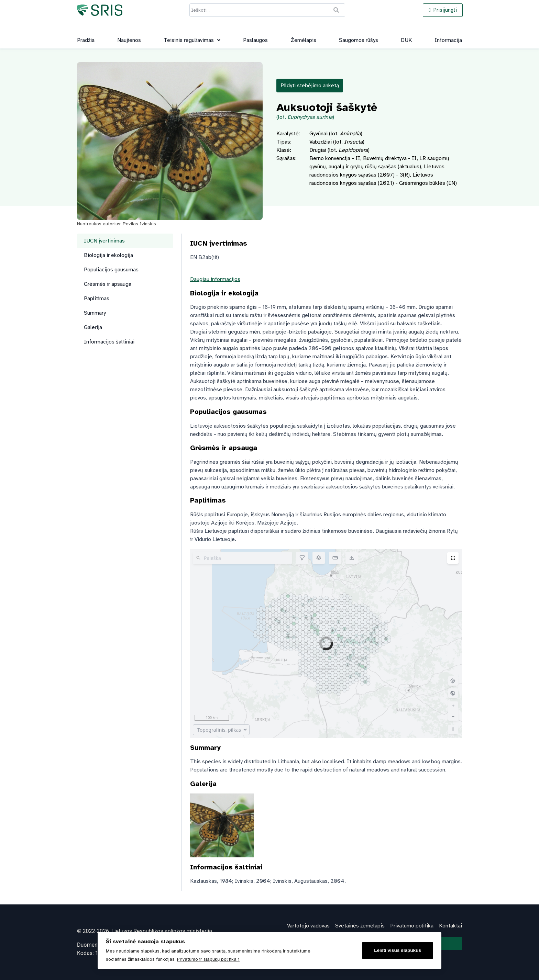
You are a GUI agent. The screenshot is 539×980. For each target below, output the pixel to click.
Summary (95, 313)
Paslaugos (255, 40)
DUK (406, 40)
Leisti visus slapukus (398, 950)
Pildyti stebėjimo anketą (310, 86)
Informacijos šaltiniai (109, 342)
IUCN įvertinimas (104, 241)
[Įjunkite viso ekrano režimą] (453, 558)
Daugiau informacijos (215, 279)
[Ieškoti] (337, 10)
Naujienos (129, 40)
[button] (192, 40)
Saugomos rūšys (359, 40)
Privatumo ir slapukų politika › (208, 959)
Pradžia (86, 40)
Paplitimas (97, 298)
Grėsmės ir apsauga (108, 284)
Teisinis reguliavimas (192, 40)
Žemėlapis (304, 40)
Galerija (93, 327)
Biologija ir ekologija (108, 255)
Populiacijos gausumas (111, 270)
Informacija (448, 40)
